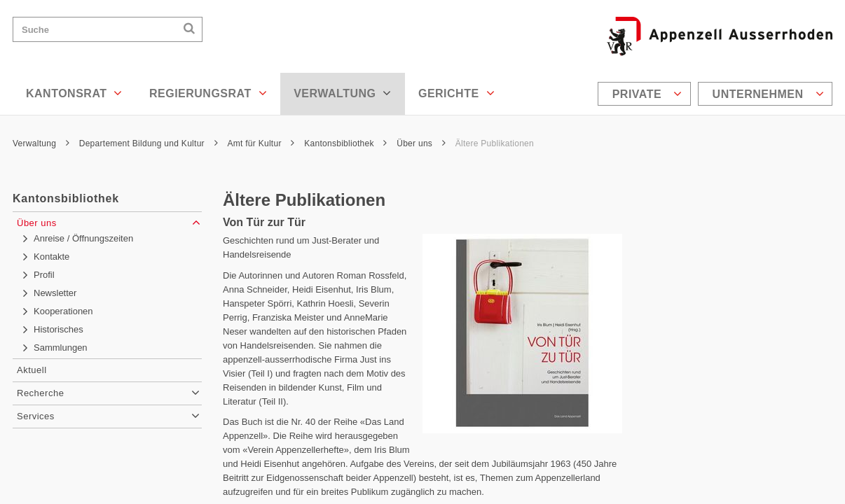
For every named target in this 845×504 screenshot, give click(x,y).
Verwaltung (343, 93)
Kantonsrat (74, 93)
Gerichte (456, 93)
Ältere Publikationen (495, 143)
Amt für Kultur (261, 143)
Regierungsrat (208, 93)
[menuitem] (646, 94)
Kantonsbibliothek (345, 143)
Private (647, 94)
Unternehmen (768, 94)
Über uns (421, 143)
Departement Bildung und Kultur (149, 143)
